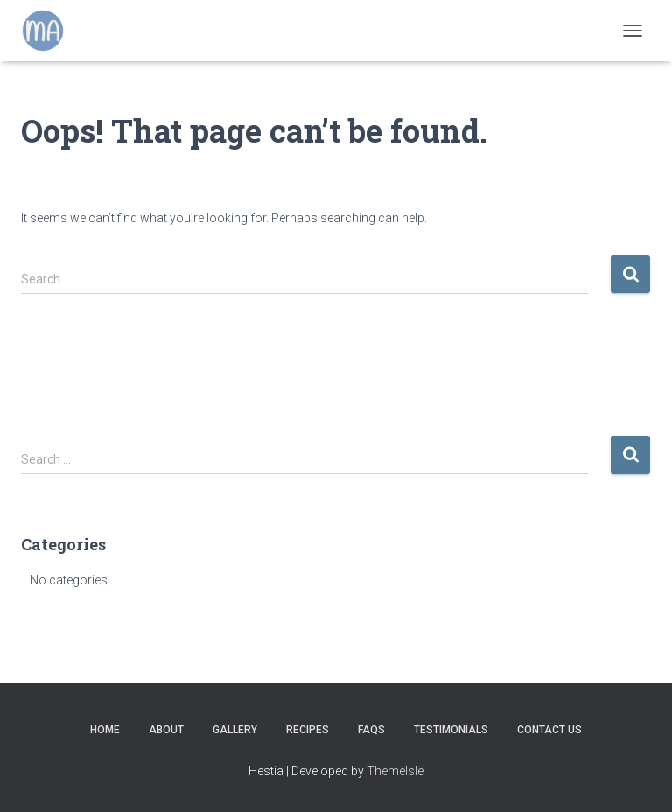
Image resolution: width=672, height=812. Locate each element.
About (166, 730)
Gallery (235, 730)
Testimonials (451, 730)
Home (105, 730)
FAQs (371, 730)
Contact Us (549, 730)
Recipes (308, 730)
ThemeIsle (395, 771)
